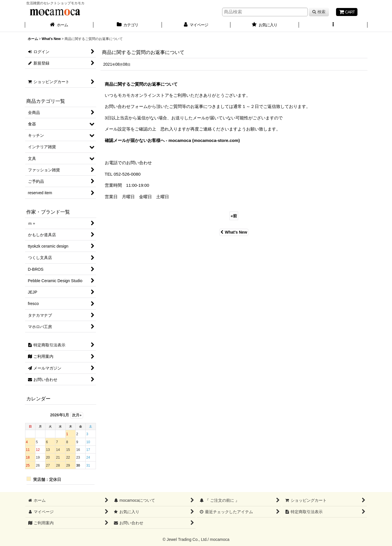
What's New (234, 232)
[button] (333, 25)
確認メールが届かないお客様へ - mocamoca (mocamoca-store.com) (172, 140)
